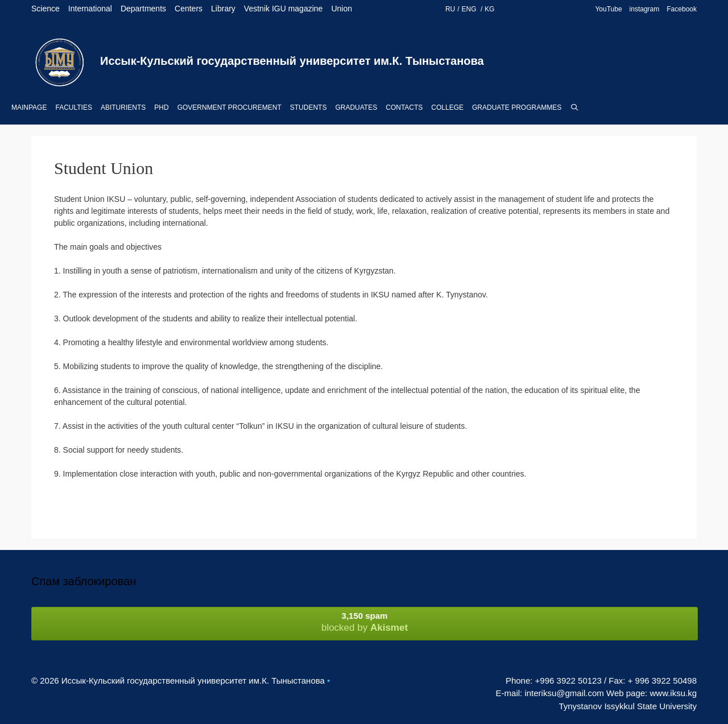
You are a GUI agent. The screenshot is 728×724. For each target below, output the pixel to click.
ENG (470, 9)
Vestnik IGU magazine (284, 9)
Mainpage (29, 107)
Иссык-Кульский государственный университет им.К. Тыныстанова (292, 61)
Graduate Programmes (517, 107)
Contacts (404, 107)
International (90, 9)
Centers (189, 9)
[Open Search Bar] (574, 107)
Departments (143, 9)
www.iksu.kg (673, 693)
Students (309, 107)
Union (342, 9)
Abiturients (123, 107)
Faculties (73, 107)
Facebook (682, 9)
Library (223, 9)
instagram (645, 9)
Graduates (356, 107)
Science (45, 9)
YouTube (608, 9)
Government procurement (229, 107)
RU (450, 9)
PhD (161, 107)
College (447, 107)
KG (489, 9)
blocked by (365, 622)
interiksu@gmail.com (564, 693)
